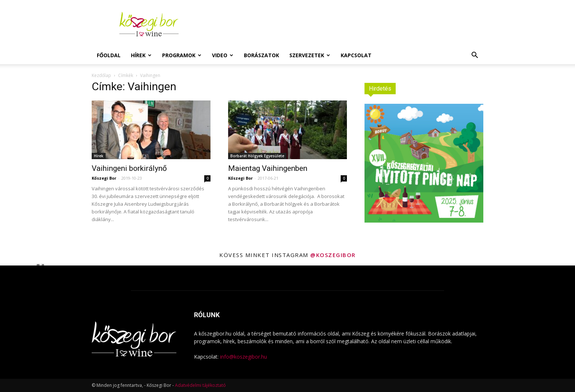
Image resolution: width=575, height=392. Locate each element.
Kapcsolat (356, 55)
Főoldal (109, 55)
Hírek (141, 55)
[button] (475, 56)
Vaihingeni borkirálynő (129, 168)
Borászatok (261, 55)
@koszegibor (333, 255)
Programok (182, 55)
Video (223, 55)
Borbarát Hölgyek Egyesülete (257, 156)
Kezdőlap (101, 75)
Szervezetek (310, 55)
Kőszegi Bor (104, 178)
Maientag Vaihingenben (268, 168)
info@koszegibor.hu (243, 357)
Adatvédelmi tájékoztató (200, 385)
